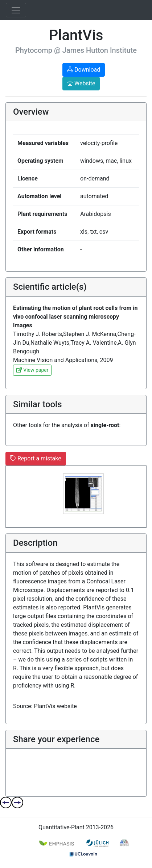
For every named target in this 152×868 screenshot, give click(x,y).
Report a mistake (36, 458)
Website (81, 83)
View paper (32, 370)
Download (84, 70)
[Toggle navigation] (16, 10)
